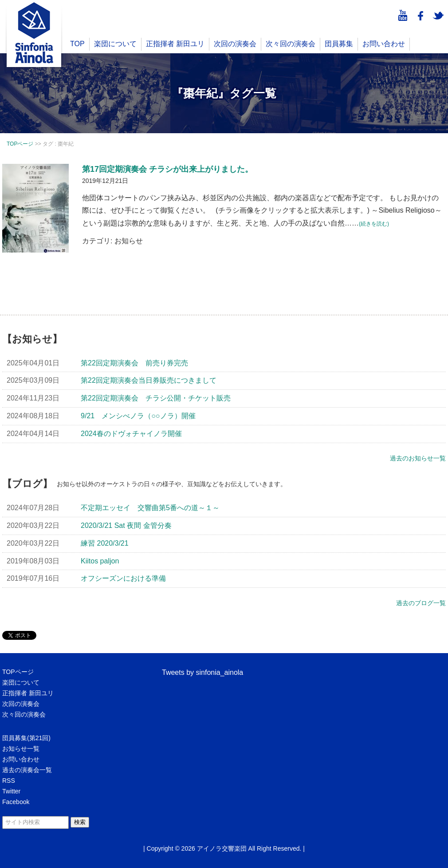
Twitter (11, 791)
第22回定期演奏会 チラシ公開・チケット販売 (156, 398)
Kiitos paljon (100, 561)
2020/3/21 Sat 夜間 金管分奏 (126, 525)
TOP (77, 44)
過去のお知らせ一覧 (418, 458)
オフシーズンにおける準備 (123, 578)
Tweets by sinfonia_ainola (202, 672)
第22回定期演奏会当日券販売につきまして (149, 380)
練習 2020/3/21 (105, 543)
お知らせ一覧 (21, 749)
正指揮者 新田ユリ (175, 44)
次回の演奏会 (235, 44)
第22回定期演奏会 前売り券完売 (134, 363)
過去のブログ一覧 (421, 603)
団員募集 (339, 44)
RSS (9, 781)
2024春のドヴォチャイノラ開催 (131, 434)
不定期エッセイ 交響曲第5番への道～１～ (150, 508)
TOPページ (18, 672)
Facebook (16, 802)
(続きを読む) (374, 224)
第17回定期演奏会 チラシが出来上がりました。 (167, 169)
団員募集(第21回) (26, 738)
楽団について (115, 44)
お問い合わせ (384, 44)
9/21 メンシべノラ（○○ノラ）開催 (138, 416)
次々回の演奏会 (291, 44)
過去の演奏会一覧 (27, 770)
